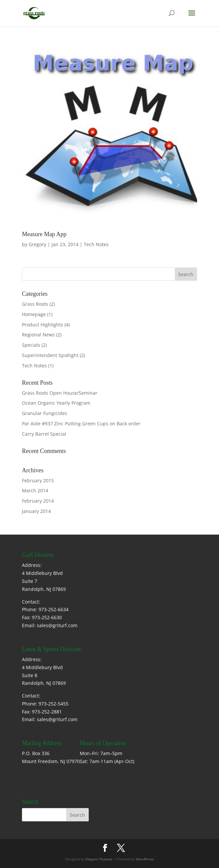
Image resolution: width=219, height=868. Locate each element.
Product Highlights (43, 325)
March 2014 (35, 490)
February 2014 (38, 501)
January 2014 (36, 511)
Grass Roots (35, 304)
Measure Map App (44, 234)
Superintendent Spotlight (50, 355)
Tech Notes (96, 244)
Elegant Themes (99, 859)
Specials (31, 345)
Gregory (37, 244)
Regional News (38, 335)
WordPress (145, 859)
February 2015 (38, 480)
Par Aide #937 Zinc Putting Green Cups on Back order (81, 424)
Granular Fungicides (45, 413)
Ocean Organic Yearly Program (56, 403)
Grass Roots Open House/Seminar (60, 393)
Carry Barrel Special (44, 434)
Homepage (34, 314)
